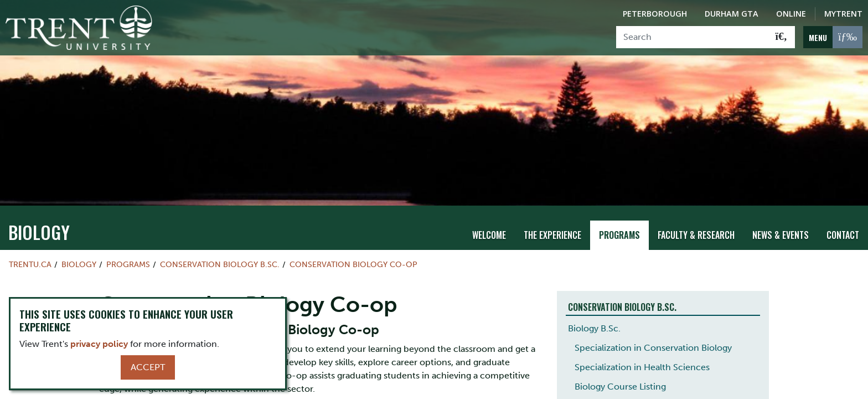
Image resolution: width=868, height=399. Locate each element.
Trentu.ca (30, 263)
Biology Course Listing (620, 385)
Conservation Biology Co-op (353, 263)
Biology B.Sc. (594, 327)
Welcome (489, 233)
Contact (843, 233)
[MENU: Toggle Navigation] (833, 37)
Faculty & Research (696, 233)
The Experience (552, 233)
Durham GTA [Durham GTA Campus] (732, 14)
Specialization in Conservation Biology (653, 346)
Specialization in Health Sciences (642, 365)
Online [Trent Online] (791, 14)
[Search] (692, 37)
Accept (148, 367)
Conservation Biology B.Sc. (220, 263)
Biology (39, 230)
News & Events (781, 233)
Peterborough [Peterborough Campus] (655, 14)
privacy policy (99, 344)
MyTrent (843, 14)
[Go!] (781, 37)
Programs (619, 233)
